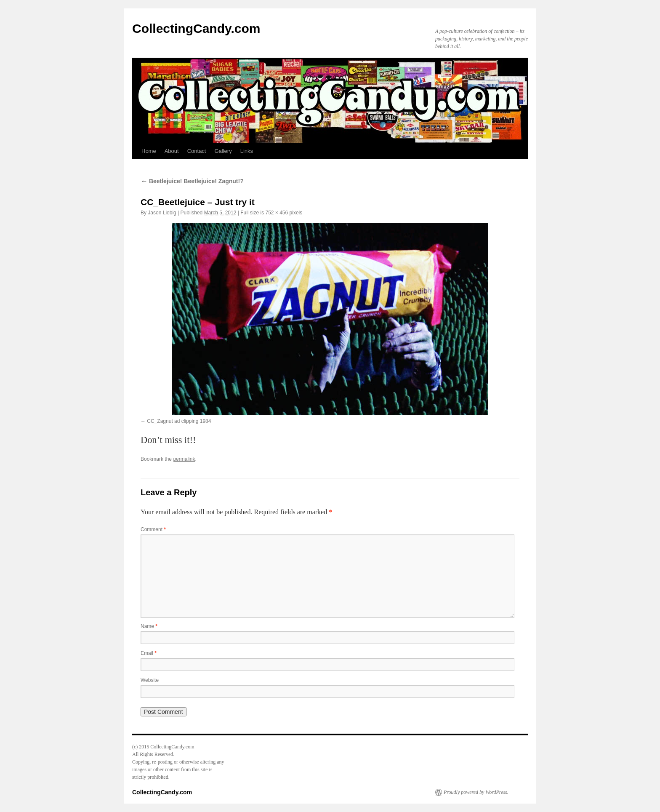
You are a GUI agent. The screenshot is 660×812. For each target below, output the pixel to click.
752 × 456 (277, 213)
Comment (153, 529)
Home (149, 151)
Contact (197, 151)
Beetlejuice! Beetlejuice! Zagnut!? (192, 181)
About (172, 151)
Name (149, 626)
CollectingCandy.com (196, 28)
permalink (184, 459)
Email (149, 653)
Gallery (223, 151)
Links (247, 151)
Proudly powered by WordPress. (476, 792)
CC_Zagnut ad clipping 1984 (179, 421)
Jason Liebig (162, 213)
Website (150, 680)
